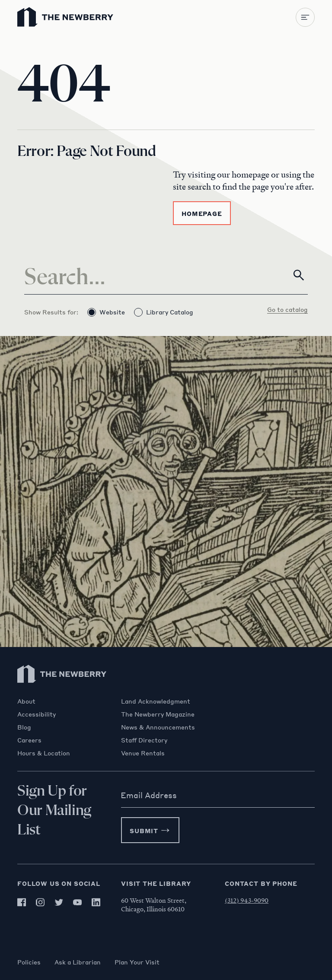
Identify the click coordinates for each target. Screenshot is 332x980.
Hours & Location (44, 753)
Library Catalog (164, 312)
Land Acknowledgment (156, 701)
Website (106, 312)
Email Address (149, 795)
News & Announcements (158, 727)
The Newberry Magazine (158, 714)
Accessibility (37, 714)
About (26, 701)
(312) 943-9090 (247, 900)
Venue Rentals (143, 753)
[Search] (166, 275)
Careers (29, 740)
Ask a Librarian (78, 962)
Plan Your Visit (137, 962)
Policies (29, 962)
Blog (24, 727)
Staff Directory (144, 740)
